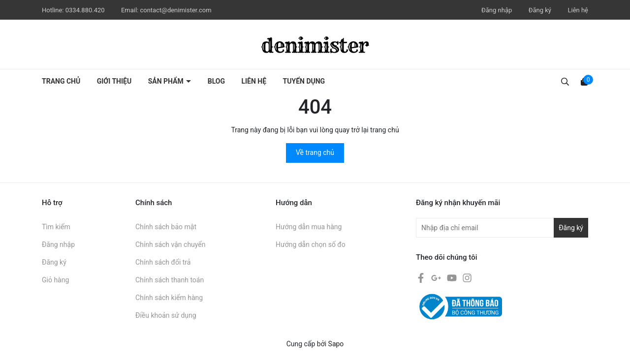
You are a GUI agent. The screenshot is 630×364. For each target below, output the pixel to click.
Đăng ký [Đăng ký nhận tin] (571, 228)
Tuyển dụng (304, 81)
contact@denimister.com (175, 10)
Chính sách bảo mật (166, 227)
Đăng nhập (497, 10)
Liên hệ (578, 10)
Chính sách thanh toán (170, 280)
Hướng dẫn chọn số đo (311, 244)
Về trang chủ (315, 152)
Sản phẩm (167, 81)
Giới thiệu (114, 81)
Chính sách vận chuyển (171, 244)
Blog (216, 81)
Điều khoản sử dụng (166, 315)
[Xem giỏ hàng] (584, 81)
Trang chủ (61, 81)
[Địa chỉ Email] (502, 228)
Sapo (336, 344)
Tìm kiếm (56, 227)
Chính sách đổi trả (163, 262)
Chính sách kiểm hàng (169, 298)
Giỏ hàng (55, 280)
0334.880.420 (86, 10)
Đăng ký (540, 10)
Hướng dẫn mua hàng (309, 227)
